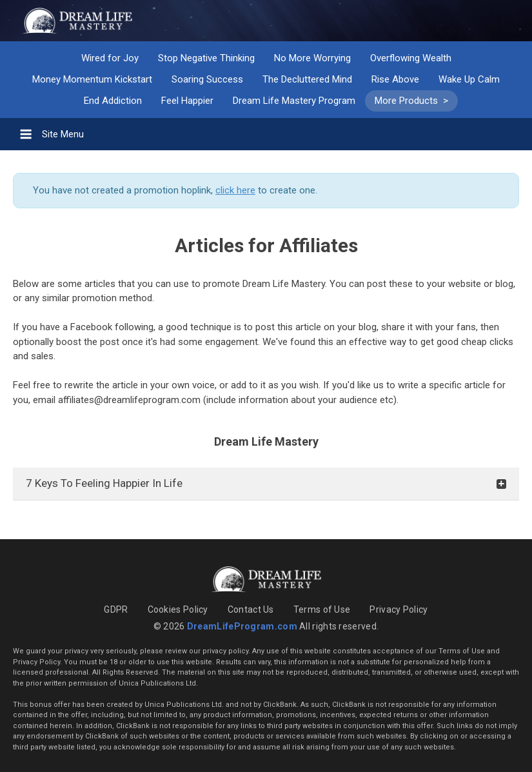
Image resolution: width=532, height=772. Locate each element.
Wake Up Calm (469, 79)
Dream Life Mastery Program (294, 101)
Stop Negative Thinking (206, 58)
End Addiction (113, 101)
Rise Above (395, 79)
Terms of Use (322, 609)
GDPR (116, 609)
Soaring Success (207, 79)
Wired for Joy (110, 58)
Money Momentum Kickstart (92, 79)
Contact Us (251, 609)
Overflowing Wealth (411, 58)
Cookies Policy (178, 609)
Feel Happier (187, 101)
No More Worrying (312, 58)
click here (235, 190)
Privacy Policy (399, 609)
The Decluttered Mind (307, 79)
